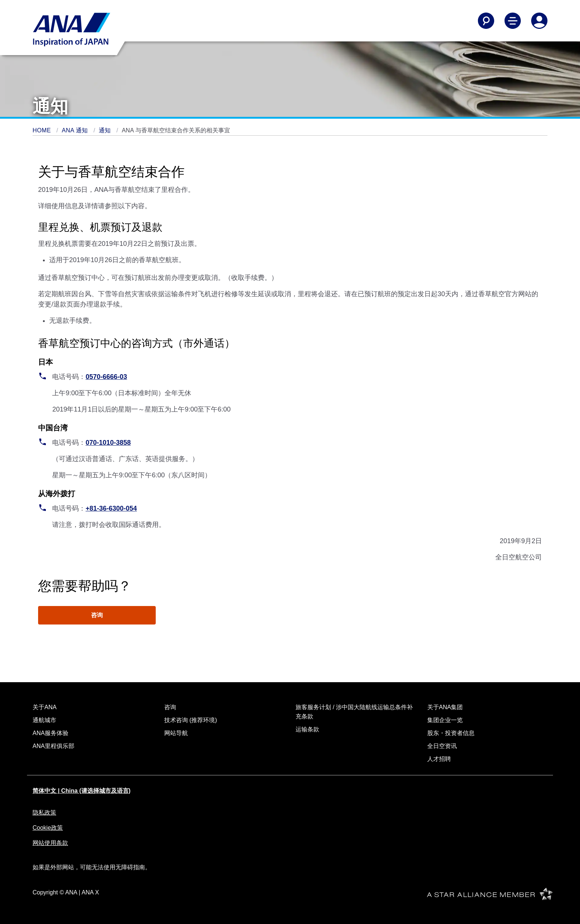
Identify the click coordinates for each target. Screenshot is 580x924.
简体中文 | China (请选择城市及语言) (82, 791)
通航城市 (44, 720)
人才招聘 (439, 759)
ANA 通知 (76, 130)
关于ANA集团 (445, 707)
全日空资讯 (442, 746)
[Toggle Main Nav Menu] (513, 21)
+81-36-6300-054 (111, 508)
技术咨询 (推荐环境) (191, 720)
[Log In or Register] (539, 21)
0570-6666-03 (106, 377)
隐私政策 (44, 813)
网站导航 (176, 733)
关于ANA (45, 707)
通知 (106, 130)
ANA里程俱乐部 (53, 746)
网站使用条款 (50, 843)
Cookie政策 (48, 828)
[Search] (486, 21)
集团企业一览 (445, 720)
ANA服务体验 (50, 733)
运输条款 (307, 729)
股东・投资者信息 (451, 733)
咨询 (97, 615)
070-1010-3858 (108, 443)
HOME (43, 130)
